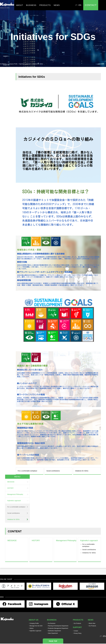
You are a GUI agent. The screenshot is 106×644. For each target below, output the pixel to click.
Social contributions (53, 471)
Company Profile (13, 64)
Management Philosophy (15, 494)
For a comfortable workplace (27, 471)
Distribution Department (54, 631)
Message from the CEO (36, 626)
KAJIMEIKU (3, 64)
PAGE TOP (53, 641)
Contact (76, 631)
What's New (92, 623)
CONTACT (91, 5)
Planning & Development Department (58, 626)
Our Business (52, 623)
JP (76, 5)
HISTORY (10, 488)
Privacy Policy (78, 633)
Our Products (77, 623)
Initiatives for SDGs (82, 471)
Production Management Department (58, 628)
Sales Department (53, 633)
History (32, 628)
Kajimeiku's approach (25, 64)
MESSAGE (11, 482)
